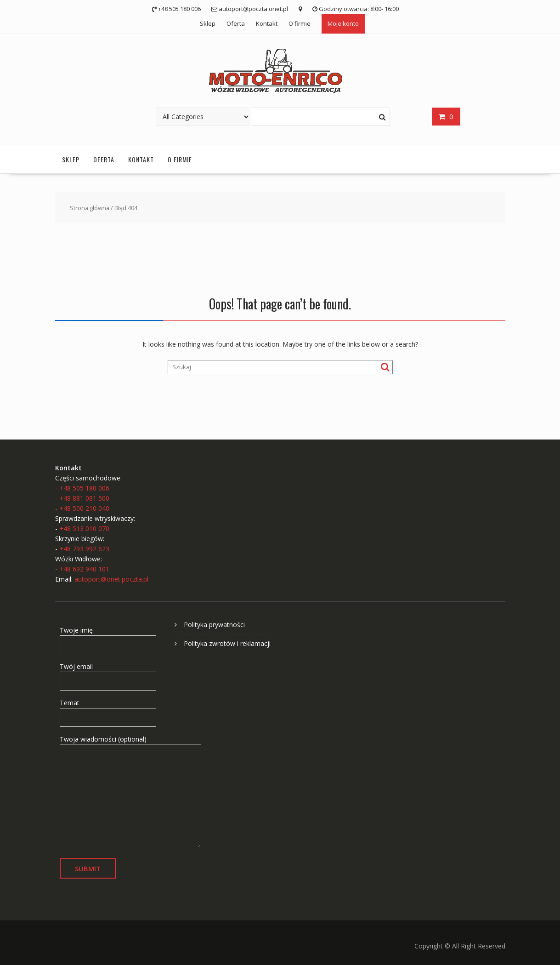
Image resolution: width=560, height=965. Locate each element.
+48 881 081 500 (84, 498)
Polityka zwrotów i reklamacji (227, 643)
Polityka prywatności (214, 625)
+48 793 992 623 (84, 549)
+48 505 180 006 (84, 488)
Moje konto (343, 23)
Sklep (208, 23)
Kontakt (267, 23)
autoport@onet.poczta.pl (111, 579)
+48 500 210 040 (84, 508)
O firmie (300, 23)
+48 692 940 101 (84, 569)
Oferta (236, 23)
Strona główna (90, 208)
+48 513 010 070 (84, 528)
